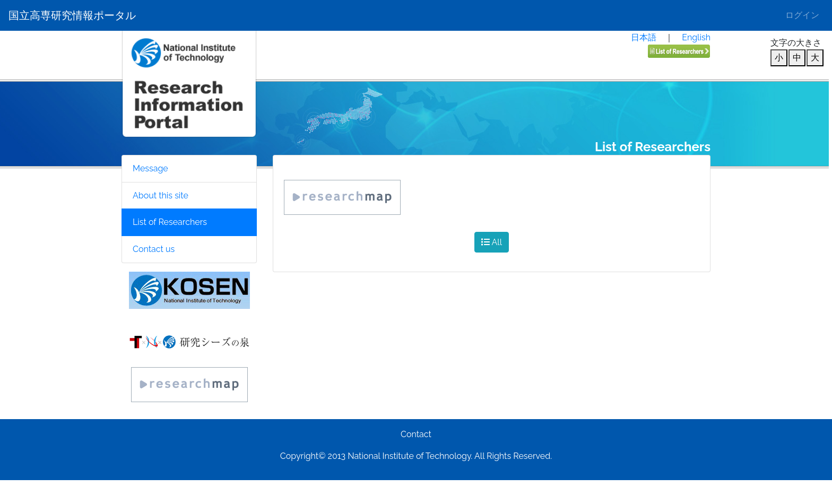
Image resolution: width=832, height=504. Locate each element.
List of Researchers (170, 222)
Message (150, 168)
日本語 (644, 37)
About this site (161, 195)
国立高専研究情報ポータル (72, 15)
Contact (416, 434)
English (696, 37)
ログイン (802, 15)
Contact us (154, 249)
